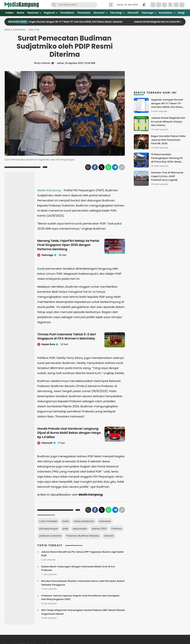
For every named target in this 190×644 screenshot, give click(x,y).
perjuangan (80, 529)
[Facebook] (95, 167)
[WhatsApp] (108, 167)
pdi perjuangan (49, 529)
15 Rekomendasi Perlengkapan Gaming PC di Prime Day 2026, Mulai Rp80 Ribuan (167, 160)
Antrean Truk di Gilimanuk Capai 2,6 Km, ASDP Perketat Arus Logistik (167, 176)
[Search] (54, 5)
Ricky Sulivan (42, 63)
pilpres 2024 (99, 529)
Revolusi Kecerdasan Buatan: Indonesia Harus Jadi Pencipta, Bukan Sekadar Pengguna (83, 583)
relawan (109, 536)
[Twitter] (102, 167)
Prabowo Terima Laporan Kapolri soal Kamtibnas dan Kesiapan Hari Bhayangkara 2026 (80, 598)
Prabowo (117, 529)
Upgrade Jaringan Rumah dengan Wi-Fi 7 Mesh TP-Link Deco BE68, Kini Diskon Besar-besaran (72, 22)
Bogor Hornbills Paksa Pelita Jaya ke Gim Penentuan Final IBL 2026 (168, 140)
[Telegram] (115, 167)
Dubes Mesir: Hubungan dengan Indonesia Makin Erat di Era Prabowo (78, 568)
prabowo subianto (50, 536)
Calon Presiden (48, 521)
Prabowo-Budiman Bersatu (83, 536)
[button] (144, 5)
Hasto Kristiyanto (84, 521)
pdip (66, 529)
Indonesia (105, 521)
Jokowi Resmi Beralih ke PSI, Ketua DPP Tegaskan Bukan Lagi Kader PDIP (83, 554)
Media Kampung (15, 30)
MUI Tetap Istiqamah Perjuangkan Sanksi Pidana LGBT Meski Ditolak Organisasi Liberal (83, 612)
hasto (66, 521)
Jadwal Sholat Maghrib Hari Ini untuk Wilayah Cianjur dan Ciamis (168, 122)
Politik (34, 30)
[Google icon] (88, 167)
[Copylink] (122, 167)
